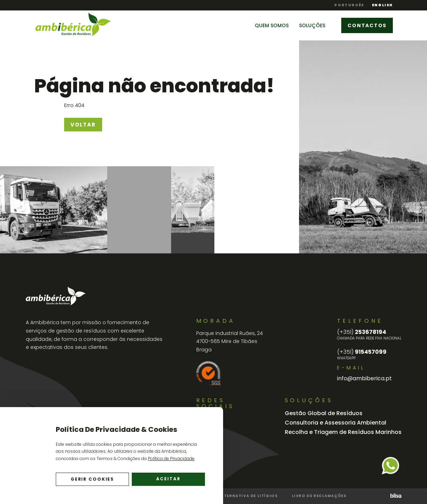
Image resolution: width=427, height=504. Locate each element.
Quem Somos (272, 25)
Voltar (83, 125)
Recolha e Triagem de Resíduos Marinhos (343, 432)
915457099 (362, 352)
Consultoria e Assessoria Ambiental (335, 423)
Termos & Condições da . (146, 459)
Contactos (367, 25)
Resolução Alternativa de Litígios (234, 496)
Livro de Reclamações (319, 496)
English (382, 5)
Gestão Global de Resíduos (324, 413)
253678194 (362, 332)
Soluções (312, 25)
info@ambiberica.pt (364, 378)
